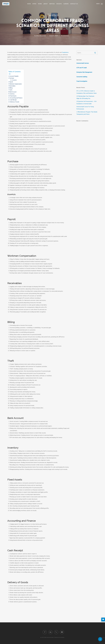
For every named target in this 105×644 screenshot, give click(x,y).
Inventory (12, 94)
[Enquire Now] (103, 620)
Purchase (12, 78)
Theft (11, 90)
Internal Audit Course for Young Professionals (85, 108)
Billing (11, 88)
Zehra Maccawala (41, 36)
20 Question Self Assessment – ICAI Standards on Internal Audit (86, 102)
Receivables (12, 86)
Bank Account (13, 92)
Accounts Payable (14, 76)
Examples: (14, 80)
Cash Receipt (13, 100)
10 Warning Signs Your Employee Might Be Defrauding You (85, 97)
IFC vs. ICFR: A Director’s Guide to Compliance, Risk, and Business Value (87, 92)
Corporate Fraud (52, 15)
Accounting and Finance (16, 98)
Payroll (11, 82)
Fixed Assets (13, 96)
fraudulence (65, 52)
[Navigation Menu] (100, 4)
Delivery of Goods (15, 102)
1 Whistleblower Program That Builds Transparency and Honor (87, 113)
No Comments (65, 36)
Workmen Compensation (16, 84)
